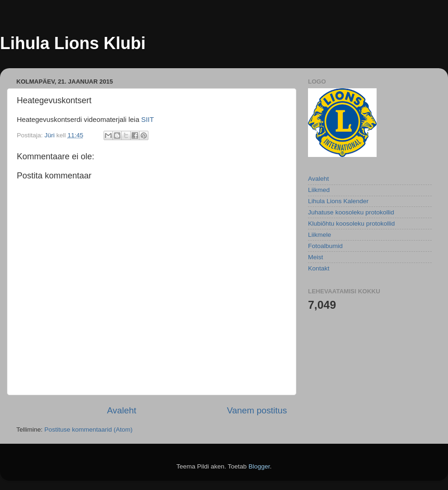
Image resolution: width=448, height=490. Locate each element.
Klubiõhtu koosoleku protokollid (351, 224)
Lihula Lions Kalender (338, 201)
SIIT (148, 120)
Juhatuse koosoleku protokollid (351, 212)
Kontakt (319, 268)
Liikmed (319, 190)
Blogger (259, 466)
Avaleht (122, 410)
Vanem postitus (257, 410)
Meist (315, 257)
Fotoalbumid (325, 246)
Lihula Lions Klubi (73, 43)
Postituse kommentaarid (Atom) (88, 430)
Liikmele (320, 235)
